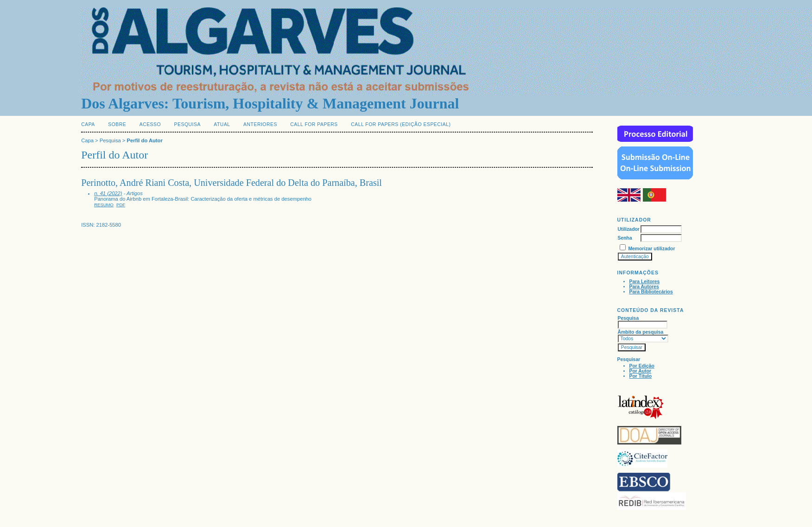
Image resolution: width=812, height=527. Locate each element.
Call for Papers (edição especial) (401, 124)
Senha (625, 238)
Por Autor (641, 371)
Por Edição (642, 366)
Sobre (117, 124)
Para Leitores (645, 282)
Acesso (150, 124)
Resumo (104, 205)
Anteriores (260, 124)
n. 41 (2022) (108, 193)
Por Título (641, 376)
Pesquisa (187, 124)
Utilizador (629, 229)
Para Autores (644, 287)
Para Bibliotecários (651, 292)
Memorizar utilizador (651, 249)
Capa (88, 124)
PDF (121, 205)
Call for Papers (314, 124)
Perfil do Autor (144, 140)
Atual (222, 124)
